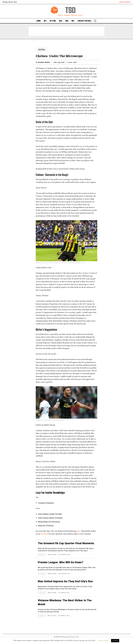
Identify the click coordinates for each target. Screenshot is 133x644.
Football (42, 50)
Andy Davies (52, 559)
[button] (95, 21)
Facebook (44, 534)
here (79, 531)
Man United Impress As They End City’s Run (67, 585)
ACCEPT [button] (115, 641)
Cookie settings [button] (103, 641)
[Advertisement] (66, 31)
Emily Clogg (52, 620)
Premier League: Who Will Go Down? (62, 566)
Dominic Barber (44, 62)
